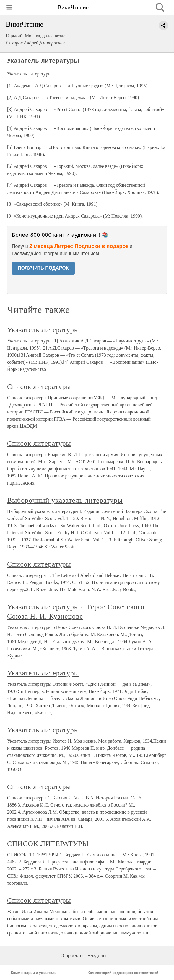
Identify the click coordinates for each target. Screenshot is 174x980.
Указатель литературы (43, 330)
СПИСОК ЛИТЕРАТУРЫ (48, 844)
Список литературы (39, 387)
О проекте (72, 956)
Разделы (97, 956)
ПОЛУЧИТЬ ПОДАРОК (43, 268)
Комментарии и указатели (34, 973)
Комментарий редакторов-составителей (123, 973)
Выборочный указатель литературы (65, 500)
